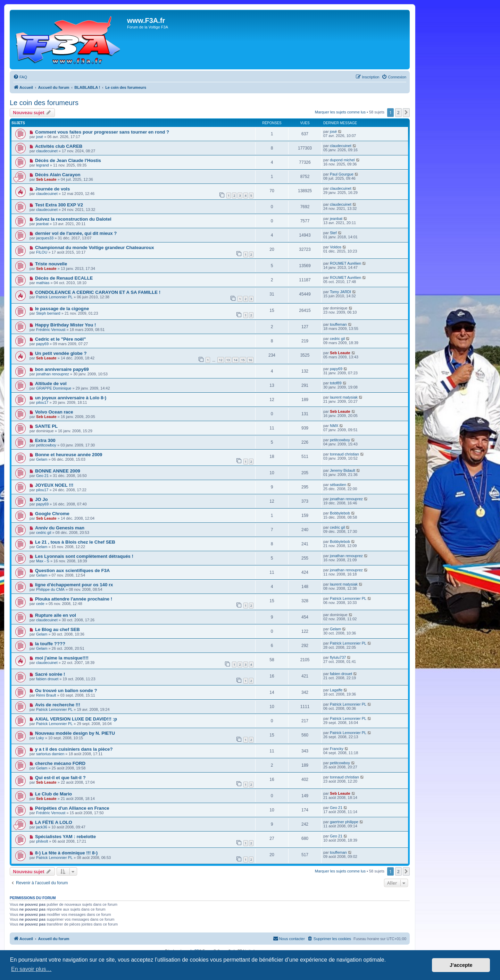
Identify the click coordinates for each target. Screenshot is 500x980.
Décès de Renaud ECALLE (64, 278)
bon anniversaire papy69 (62, 369)
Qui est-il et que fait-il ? (60, 778)
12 (220, 360)
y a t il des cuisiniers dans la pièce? (74, 749)
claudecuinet (47, 151)
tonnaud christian (344, 454)
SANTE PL (46, 426)
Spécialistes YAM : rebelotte (65, 837)
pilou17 (42, 402)
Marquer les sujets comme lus (340, 112)
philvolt (42, 841)
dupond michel (342, 160)
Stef (333, 233)
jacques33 (45, 238)
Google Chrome (52, 514)
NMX (334, 426)
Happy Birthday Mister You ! (65, 325)
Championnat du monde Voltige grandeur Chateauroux (95, 248)
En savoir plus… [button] (31, 969)
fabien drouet (47, 679)
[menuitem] (20, 77)
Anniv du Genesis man (60, 528)
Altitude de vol (51, 384)
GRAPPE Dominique (54, 388)
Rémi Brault (46, 695)
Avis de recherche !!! (58, 705)
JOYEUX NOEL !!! (54, 485)
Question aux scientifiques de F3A (72, 570)
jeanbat (42, 224)
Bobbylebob (340, 513)
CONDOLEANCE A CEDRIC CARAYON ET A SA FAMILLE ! (98, 292)
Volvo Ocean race (54, 412)
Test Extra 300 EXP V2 (59, 205)
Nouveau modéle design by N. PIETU (75, 733)
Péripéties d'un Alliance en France (72, 808)
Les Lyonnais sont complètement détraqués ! (84, 556)
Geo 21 (42, 476)
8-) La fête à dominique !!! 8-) (66, 853)
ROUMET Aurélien (345, 263)
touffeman (338, 324)
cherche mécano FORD (60, 763)
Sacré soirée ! (50, 674)
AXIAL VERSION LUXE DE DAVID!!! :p (76, 719)
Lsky (40, 738)
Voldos (336, 247)
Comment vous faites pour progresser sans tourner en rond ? (102, 132)
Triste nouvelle (51, 264)
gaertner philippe (344, 822)
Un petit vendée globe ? (61, 353)
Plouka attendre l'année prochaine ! (74, 599)
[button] (406, 112)
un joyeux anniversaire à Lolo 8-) (71, 398)
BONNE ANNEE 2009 (58, 471)
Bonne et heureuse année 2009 (69, 455)
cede (40, 604)
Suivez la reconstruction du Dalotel (73, 219)
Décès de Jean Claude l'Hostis (68, 160)
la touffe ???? (50, 644)
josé (40, 137)
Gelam (42, 459)
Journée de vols (52, 189)
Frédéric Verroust (51, 330)
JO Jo (41, 499)
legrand (43, 165)
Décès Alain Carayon (58, 175)
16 (250, 360)
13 (228, 360)
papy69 (42, 344)
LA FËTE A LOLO (54, 822)
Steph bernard (48, 313)
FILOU (42, 252)
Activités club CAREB (59, 146)
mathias (43, 283)
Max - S (43, 561)
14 (235, 360)
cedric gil (337, 339)
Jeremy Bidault (343, 470)
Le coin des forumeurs (44, 103)
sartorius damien (50, 754)
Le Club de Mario (53, 794)
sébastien (338, 485)
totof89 (336, 383)
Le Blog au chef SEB (57, 629)
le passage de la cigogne (62, 309)
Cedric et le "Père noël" (61, 339)
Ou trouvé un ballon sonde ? (66, 691)
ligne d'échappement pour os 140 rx (74, 585)
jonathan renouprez (53, 374)
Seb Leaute (46, 179)
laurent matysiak (344, 397)
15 (243, 360)
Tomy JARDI (340, 292)
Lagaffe (336, 690)
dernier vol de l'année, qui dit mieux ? (76, 233)
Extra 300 (45, 440)
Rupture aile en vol (56, 615)
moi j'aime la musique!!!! (62, 658)
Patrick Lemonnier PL (54, 297)
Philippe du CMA (50, 589)
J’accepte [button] (461, 965)
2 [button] (398, 112)
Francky (337, 749)
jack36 (42, 827)
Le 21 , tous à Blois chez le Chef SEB (75, 542)
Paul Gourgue (342, 174)
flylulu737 (338, 657)
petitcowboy (46, 445)
